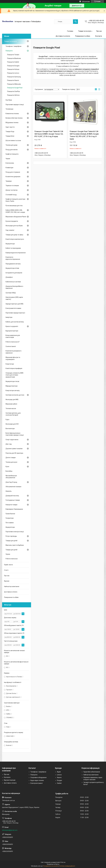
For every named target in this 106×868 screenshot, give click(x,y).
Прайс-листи (8, 565)
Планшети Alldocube (14, 84)
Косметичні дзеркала (13, 177)
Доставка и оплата (11, 592)
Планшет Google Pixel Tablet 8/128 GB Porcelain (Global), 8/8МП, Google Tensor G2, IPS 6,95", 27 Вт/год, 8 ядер (84, 135)
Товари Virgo (10, 132)
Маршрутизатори (12, 386)
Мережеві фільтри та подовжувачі (13, 358)
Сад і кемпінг (10, 230)
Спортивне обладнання (38, 778)
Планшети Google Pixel (15, 88)
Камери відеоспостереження (16, 253)
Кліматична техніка (12, 114)
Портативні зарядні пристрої (15, 313)
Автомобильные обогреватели (11, 477)
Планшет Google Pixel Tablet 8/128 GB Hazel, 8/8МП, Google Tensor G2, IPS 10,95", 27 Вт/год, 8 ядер (49, 134)
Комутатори (10, 364)
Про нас (99, 31)
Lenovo (59, 775)
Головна (70, 31)
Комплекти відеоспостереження (13, 258)
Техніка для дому (11, 145)
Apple (59, 772)
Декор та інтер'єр (12, 190)
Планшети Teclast (13, 55)
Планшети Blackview (14, 58)
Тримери (9, 181)
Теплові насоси (11, 408)
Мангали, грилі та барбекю (15, 545)
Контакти (99, 36)
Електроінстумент (37, 783)
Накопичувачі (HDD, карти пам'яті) (14, 298)
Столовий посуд (11, 195)
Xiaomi (59, 778)
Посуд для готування (13, 172)
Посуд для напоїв (12, 150)
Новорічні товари (11, 505)
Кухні (7, 467)
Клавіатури (9, 168)
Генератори (10, 518)
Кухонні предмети (12, 221)
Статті (6, 570)
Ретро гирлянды (11, 536)
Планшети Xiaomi (13, 80)
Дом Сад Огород (11, 482)
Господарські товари (13, 500)
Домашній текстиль (12, 496)
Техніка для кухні (11, 462)
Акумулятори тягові (12, 381)
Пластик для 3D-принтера (14, 453)
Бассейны (9, 471)
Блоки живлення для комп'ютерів (13, 336)
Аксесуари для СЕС (12, 424)
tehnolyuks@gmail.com (10, 830)
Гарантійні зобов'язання (92, 772)
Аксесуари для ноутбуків (14, 226)
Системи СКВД (11, 293)
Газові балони (10, 514)
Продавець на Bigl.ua (53, 864)
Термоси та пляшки (12, 186)
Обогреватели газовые (13, 487)
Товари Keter (10, 136)
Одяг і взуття (10, 127)
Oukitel (59, 783)
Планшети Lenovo (13, 73)
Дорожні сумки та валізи (14, 449)
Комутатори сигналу (13, 391)
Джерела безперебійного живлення (14, 287)
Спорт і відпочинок (12, 440)
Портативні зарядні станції (15, 105)
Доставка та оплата (63, 36)
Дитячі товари (11, 458)
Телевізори (9, 109)
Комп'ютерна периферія (14, 368)
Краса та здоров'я (12, 326)
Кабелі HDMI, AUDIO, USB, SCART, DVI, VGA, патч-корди (15, 211)
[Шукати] (75, 22)
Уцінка (8, 554)
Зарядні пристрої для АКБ (14, 304)
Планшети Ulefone (13, 95)
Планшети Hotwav (13, 69)
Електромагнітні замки (13, 308)
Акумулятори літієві (12, 268)
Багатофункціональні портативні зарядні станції (15, 434)
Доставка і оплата (10, 783)
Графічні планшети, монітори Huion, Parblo (15, 200)
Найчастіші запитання (12, 586)
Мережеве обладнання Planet (16, 217)
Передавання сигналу (13, 264)
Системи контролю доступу (15, 395)
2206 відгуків (86, 1)
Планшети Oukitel (13, 62)
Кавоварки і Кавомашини (14, 509)
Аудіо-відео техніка (37, 780)
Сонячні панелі (11, 346)
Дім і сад (9, 444)
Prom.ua (63, 862)
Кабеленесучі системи (13, 282)
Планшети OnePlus (14, 91)
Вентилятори (10, 429)
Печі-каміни (10, 523)
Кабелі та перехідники (13, 248)
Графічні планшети (12, 154)
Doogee (59, 780)
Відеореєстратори (12, 331)
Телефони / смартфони (13, 46)
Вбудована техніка (12, 123)
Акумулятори (10, 244)
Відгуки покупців (10, 780)
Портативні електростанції (15, 532)
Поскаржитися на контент (51, 866)
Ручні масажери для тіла (14, 206)
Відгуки (7, 581)
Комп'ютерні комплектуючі (15, 239)
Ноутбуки (9, 100)
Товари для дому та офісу (14, 235)
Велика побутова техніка (14, 118)
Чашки (8, 159)
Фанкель (9, 491)
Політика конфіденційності (67, 866)
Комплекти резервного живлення (14, 352)
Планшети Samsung (14, 77)
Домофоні (9, 277)
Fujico (7, 420)
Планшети (9, 51)
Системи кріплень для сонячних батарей (13, 414)
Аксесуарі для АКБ (12, 399)
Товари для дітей (11, 541)
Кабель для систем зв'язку (15, 322)
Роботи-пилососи (12, 559)
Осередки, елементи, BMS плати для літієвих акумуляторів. (14, 375)
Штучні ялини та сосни (13, 140)
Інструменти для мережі (14, 273)
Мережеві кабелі (11, 404)
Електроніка (10, 163)
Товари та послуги (85, 31)
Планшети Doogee (13, 66)
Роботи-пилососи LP (13, 342)
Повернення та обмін (83, 36)
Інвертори (9, 317)
